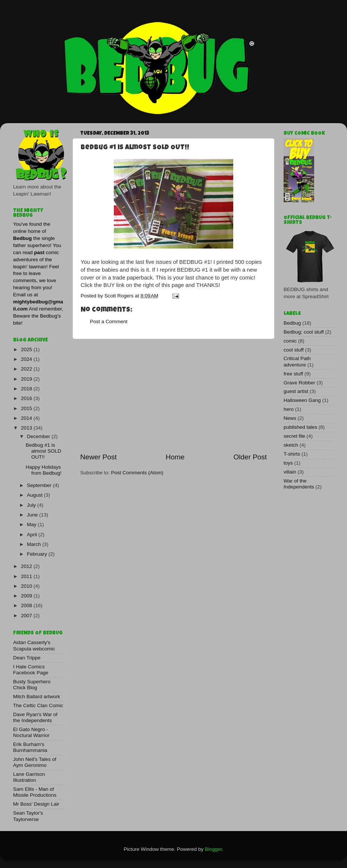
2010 (27, 586)
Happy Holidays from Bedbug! (44, 470)
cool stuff (294, 350)
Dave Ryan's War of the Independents (35, 717)
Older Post (250, 457)
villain (290, 472)
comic (290, 341)
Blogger (213, 849)
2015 (27, 408)
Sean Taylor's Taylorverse (28, 816)
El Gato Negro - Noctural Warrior (31, 732)
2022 (27, 369)
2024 (27, 359)
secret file (294, 436)
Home (175, 457)
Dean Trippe (27, 658)
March (35, 544)
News (290, 418)
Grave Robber (299, 383)
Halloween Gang (302, 400)
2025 (27, 349)
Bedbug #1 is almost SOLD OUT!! (43, 451)
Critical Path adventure (297, 361)
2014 (27, 418)
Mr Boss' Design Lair (36, 804)
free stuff (293, 374)
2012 (27, 566)
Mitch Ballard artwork (37, 697)
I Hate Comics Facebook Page (31, 670)
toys (288, 463)
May (32, 524)
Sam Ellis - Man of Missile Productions (35, 792)
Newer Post (99, 457)
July (32, 505)
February (38, 554)
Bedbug (292, 323)
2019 (27, 379)
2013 (27, 428)
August (35, 495)
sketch (291, 445)
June (33, 515)
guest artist (296, 391)
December (39, 436)
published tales (300, 427)
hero (289, 409)
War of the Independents (299, 484)
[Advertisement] (173, 396)
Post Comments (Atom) (137, 473)
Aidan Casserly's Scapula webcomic (34, 645)
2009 (27, 596)
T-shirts (292, 454)
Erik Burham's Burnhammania (30, 747)
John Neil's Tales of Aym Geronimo (35, 762)
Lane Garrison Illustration (29, 777)
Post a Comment (109, 321)
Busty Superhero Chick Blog (32, 685)
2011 (27, 576)
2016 (27, 398)
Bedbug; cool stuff (304, 332)
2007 (27, 616)
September (40, 485)
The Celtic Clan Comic (38, 705)
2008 (27, 605)
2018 (27, 389)
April (33, 535)
